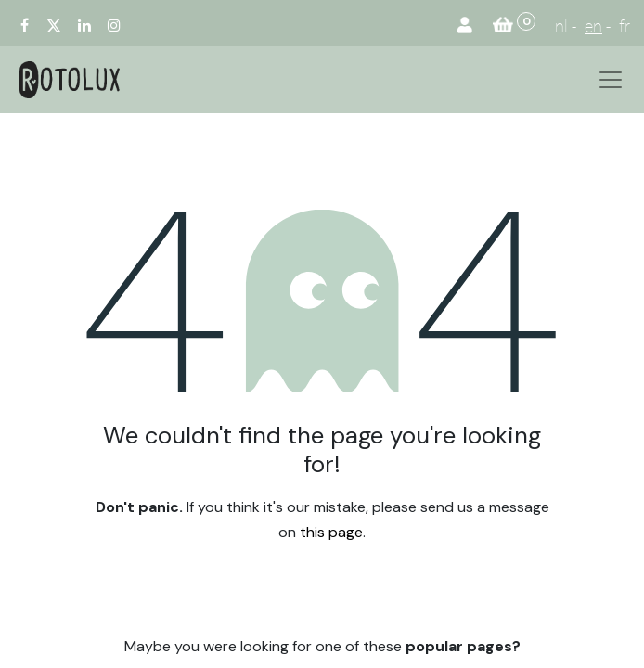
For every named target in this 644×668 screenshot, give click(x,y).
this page (331, 532)
